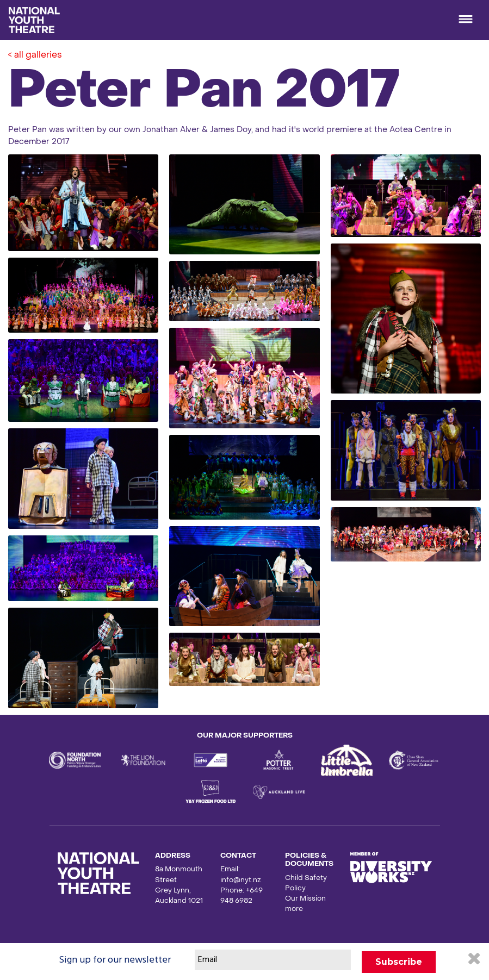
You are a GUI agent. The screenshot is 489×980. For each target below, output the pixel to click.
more (294, 909)
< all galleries (35, 55)
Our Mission (305, 899)
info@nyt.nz (241, 881)
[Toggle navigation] (466, 20)
